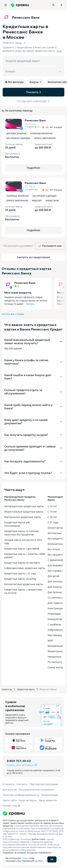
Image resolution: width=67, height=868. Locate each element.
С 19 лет (52, 512)
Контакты (22, 784)
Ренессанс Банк (25, 283)
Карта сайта (10, 800)
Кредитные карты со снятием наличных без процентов (21, 533)
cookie (24, 858)
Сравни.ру (7, 689)
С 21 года (53, 522)
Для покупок (55, 587)
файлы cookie (39, 839)
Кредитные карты (26, 689)
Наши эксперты (28, 800)
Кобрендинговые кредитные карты (25, 568)
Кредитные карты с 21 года (20, 573)
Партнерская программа (44, 784)
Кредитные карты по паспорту (22, 563)
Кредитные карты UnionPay (20, 579)
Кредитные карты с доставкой (22, 549)
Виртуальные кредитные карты (23, 517)
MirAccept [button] (37, 201)
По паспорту (55, 662)
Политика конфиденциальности (21, 795)
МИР (50, 641)
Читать (30, 304)
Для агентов (10, 790)
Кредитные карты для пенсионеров (17, 524)
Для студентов (56, 603)
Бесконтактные (56, 528)
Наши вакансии (48, 800)
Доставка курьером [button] (16, 133)
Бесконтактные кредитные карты (24, 584)
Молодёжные (55, 646)
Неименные (54, 657)
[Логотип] (14, 813)
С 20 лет (52, 517)
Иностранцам (56, 608)
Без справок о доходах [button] (18, 138)
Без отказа (54, 549)
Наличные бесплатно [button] (41, 133)
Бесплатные (55, 533)
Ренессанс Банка (48, 689)
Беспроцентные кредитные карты (24, 506)
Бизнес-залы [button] (52, 201)
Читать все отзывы (13, 314)
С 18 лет (52, 506)
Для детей (53, 576)
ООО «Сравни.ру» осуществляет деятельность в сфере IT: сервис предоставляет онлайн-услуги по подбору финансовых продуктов (33, 823)
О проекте (9, 784)
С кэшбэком (54, 624)
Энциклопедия (50, 795)
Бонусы (36, 82)
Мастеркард (55, 635)
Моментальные (57, 651)
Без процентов (56, 555)
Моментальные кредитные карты (24, 512)
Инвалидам (54, 614)
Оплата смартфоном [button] (45, 138)
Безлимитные (56, 544)
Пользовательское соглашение (36, 790)
